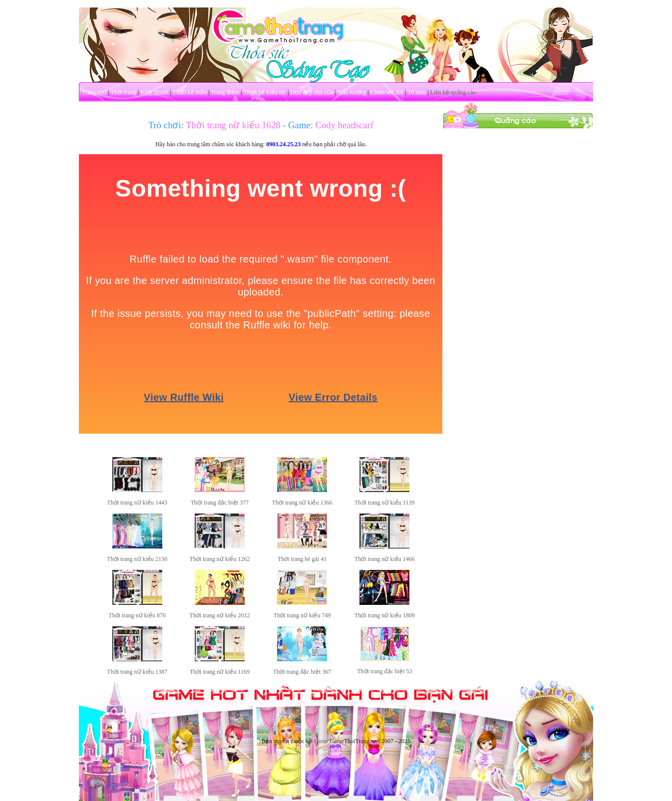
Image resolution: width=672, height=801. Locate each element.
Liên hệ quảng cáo (453, 92)
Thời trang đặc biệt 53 (384, 671)
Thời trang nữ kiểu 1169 (220, 672)
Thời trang (124, 92)
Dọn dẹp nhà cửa (312, 92)
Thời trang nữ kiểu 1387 (137, 672)
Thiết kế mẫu (190, 92)
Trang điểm (225, 92)
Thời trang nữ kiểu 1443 (137, 503)
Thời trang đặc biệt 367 (302, 672)
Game (321, 741)
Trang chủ (94, 92)
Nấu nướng (352, 92)
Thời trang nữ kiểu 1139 (384, 503)
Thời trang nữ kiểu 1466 (385, 559)
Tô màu (417, 92)
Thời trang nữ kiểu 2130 (137, 559)
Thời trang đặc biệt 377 (220, 503)
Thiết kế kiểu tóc (265, 92)
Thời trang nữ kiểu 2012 (220, 615)
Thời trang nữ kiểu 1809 (385, 615)
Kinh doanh (154, 92)
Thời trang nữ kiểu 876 (137, 615)
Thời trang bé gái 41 (302, 559)
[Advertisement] (518, 278)
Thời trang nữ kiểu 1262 (220, 559)
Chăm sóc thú (387, 92)
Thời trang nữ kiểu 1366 (302, 503)
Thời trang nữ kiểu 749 (302, 615)
